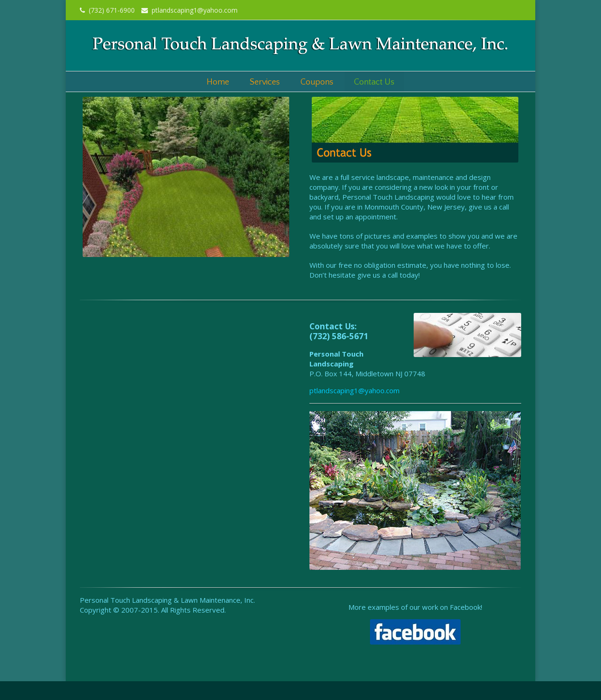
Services (265, 82)
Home (218, 82)
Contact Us (374, 82)
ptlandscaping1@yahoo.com (189, 10)
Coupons (317, 82)
